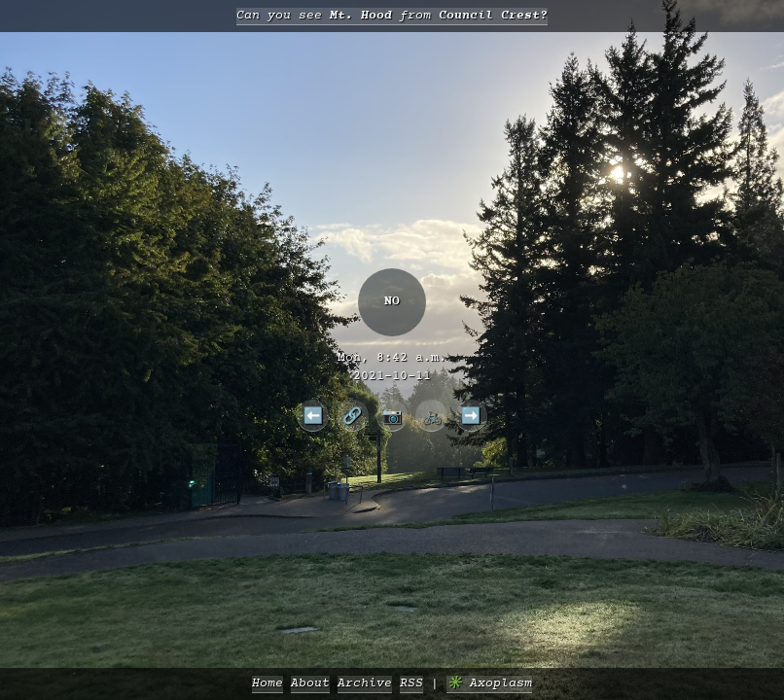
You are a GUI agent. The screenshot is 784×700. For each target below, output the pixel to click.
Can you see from (392, 16)
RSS (411, 684)
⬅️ (313, 415)
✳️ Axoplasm (489, 684)
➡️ (471, 415)
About (310, 684)
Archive (365, 684)
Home (267, 684)
